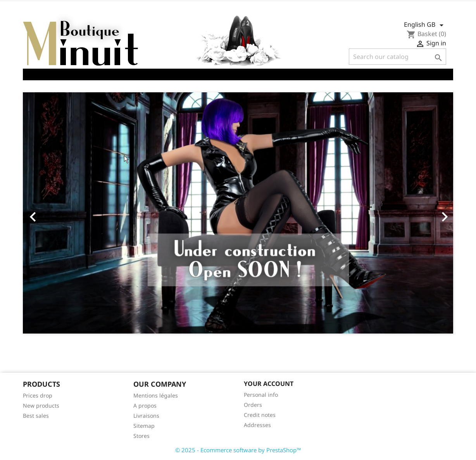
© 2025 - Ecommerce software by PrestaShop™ (238, 450)
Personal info (261, 395)
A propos (145, 406)
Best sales (36, 416)
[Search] (398, 57)
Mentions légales (156, 395)
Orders (253, 405)
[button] (55, 213)
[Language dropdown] (425, 25)
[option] (238, 213)
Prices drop (38, 395)
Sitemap (144, 426)
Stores (141, 436)
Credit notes (260, 415)
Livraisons (146, 416)
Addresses (257, 425)
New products (41, 406)
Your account (269, 384)
